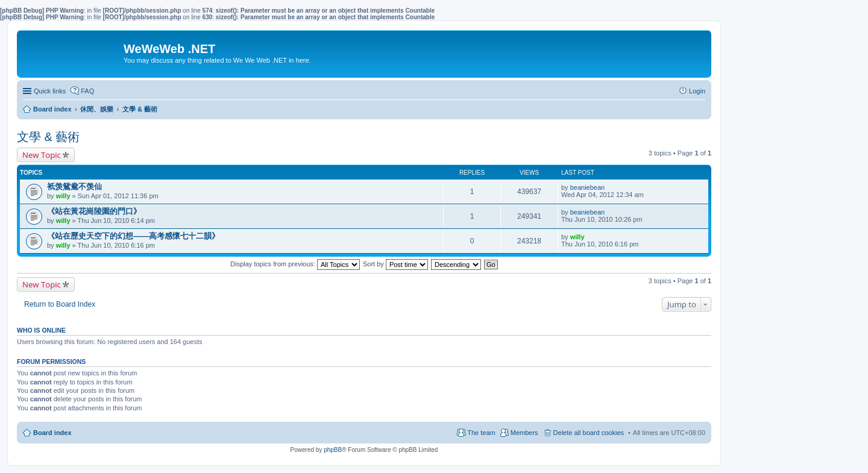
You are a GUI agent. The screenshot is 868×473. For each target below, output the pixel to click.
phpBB (333, 450)
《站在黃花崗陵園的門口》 (94, 211)
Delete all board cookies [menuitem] (589, 433)
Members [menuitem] (524, 433)
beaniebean (588, 187)
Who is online (41, 330)
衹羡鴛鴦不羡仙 (74, 186)
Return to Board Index (60, 304)
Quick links (50, 91)
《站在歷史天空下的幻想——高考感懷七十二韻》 (133, 236)
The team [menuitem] (481, 433)
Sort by (395, 264)
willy (63, 196)
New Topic (42, 155)
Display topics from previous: (295, 264)
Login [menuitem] (697, 91)
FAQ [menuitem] (87, 91)
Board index (52, 433)
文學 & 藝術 (48, 137)
